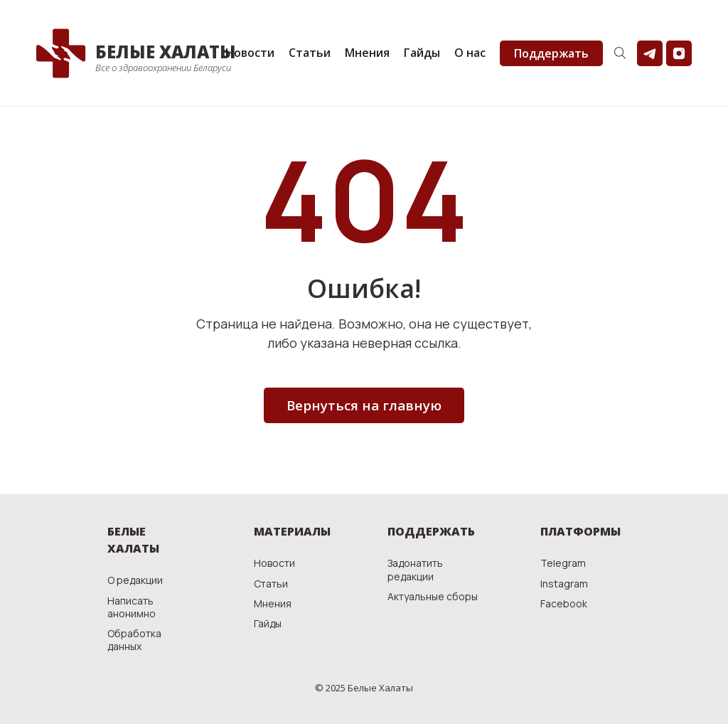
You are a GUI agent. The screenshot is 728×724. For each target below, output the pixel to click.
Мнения (367, 53)
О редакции (135, 580)
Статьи (310, 53)
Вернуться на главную (364, 405)
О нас (470, 53)
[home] (127, 53)
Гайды (422, 53)
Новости (250, 53)
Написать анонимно (132, 607)
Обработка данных (134, 640)
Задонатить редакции (415, 570)
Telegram (563, 563)
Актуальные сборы (433, 597)
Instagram (564, 584)
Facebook (564, 604)
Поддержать (551, 53)
